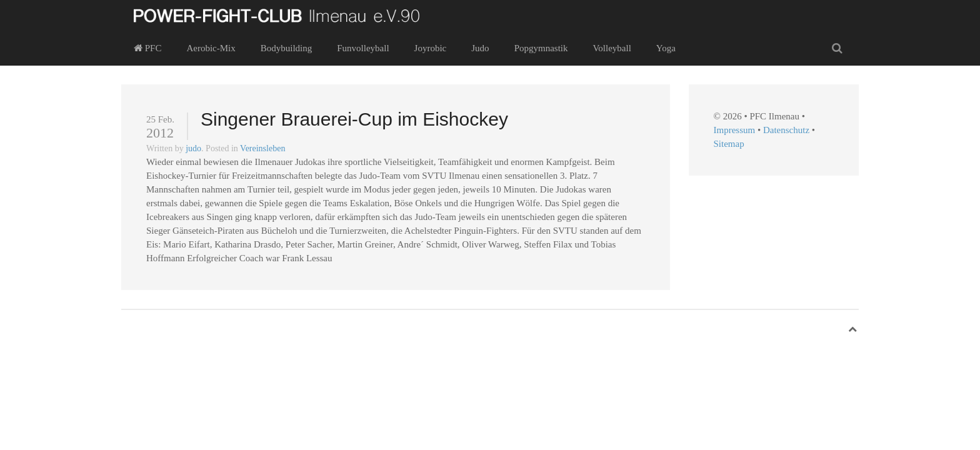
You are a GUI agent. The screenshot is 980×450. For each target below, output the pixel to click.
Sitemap (729, 144)
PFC (147, 48)
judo (193, 148)
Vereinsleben (262, 148)
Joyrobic (431, 48)
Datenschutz (786, 130)
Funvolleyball (363, 48)
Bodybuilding (287, 48)
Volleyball (612, 48)
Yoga (666, 48)
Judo (480, 48)
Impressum (735, 130)
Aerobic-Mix (211, 48)
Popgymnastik (541, 48)
